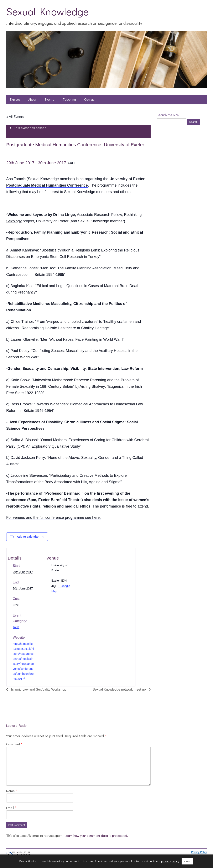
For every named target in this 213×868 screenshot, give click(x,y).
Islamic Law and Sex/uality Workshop (38, 689)
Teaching (69, 99)
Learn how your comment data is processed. (96, 835)
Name (12, 791)
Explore (15, 99)
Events (50, 99)
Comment (14, 744)
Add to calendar (28, 537)
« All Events (15, 117)
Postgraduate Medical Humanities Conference (47, 185)
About (32, 99)
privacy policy (170, 861)
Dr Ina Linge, (65, 215)
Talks (16, 627)
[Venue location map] (107, 570)
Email (11, 808)
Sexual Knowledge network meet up (120, 689)
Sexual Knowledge (47, 11)
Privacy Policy (199, 852)
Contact (90, 99)
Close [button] (187, 861)
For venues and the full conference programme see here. (53, 518)
